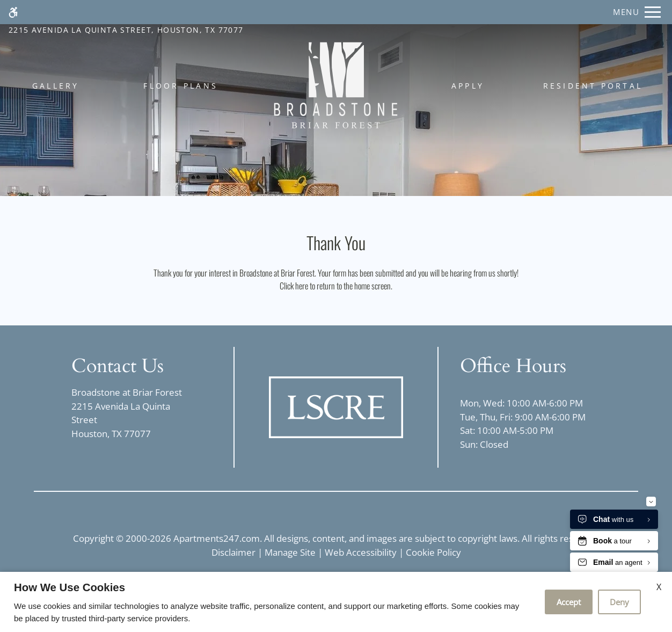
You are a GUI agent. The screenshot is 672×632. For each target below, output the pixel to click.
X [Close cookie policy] (659, 587)
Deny (619, 602)
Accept (569, 602)
